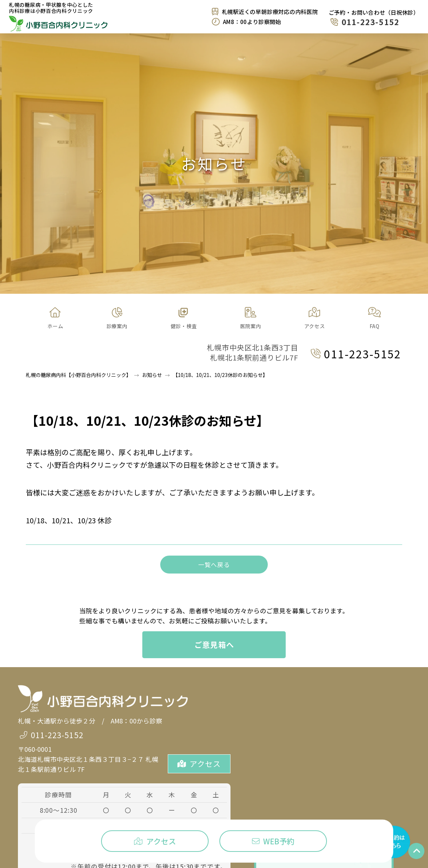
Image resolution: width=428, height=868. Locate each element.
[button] (117, 319)
